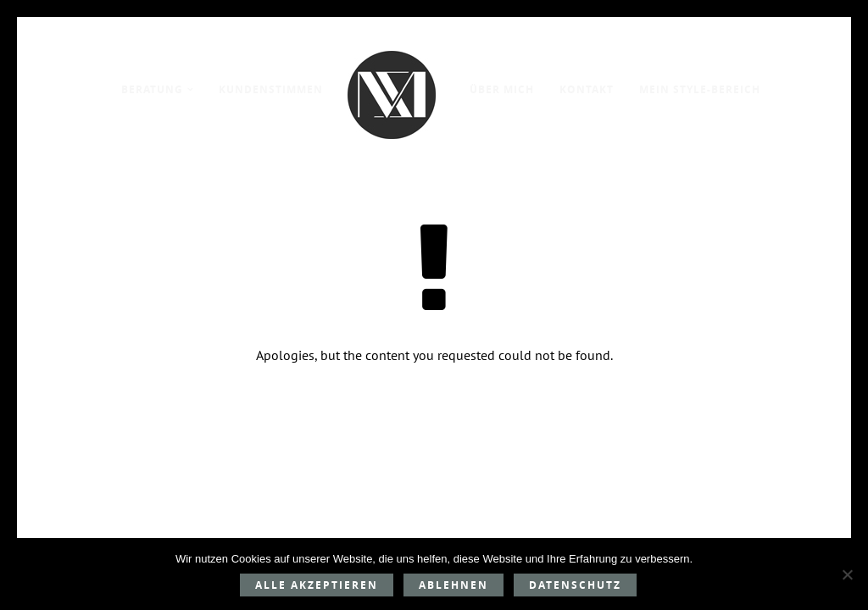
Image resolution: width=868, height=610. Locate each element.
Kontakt (587, 89)
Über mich (502, 89)
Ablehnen (453, 585)
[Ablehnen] (847, 574)
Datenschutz (575, 585)
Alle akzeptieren (317, 585)
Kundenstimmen (271, 89)
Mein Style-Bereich (700, 89)
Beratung (152, 89)
